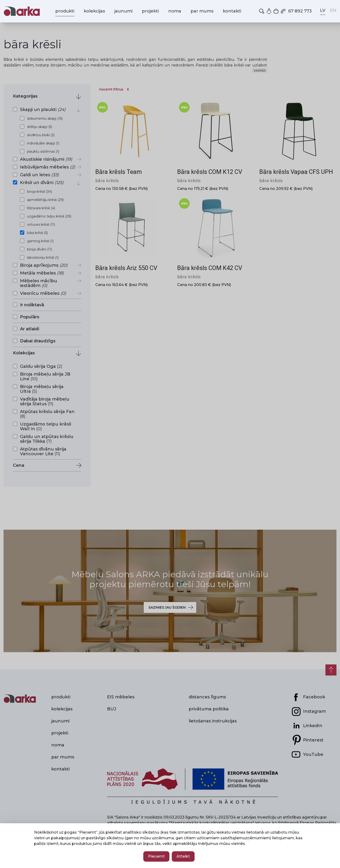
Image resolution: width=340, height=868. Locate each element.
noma (175, 11)
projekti (150, 11)
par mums (202, 11)
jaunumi (123, 11)
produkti (65, 11)
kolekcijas (94, 11)
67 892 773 (296, 11)
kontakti (232, 11)
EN (333, 10)
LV (323, 10)
